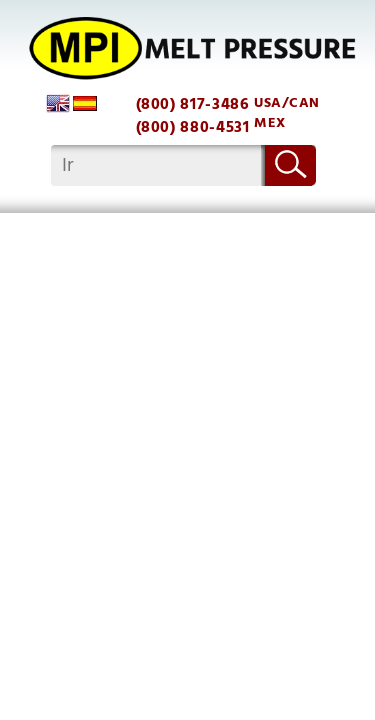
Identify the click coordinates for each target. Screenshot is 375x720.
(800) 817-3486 (193, 104)
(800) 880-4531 (193, 127)
